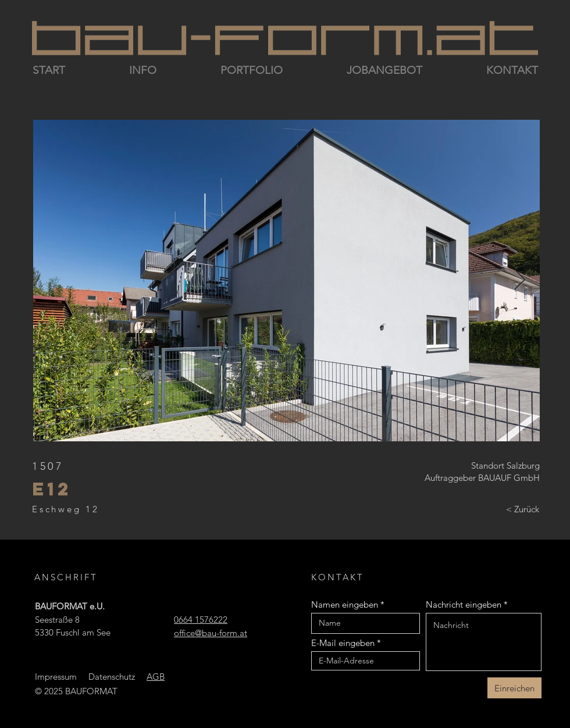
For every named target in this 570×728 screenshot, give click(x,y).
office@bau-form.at (211, 633)
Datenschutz (112, 677)
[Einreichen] (514, 688)
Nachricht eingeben (464, 604)
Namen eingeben (345, 604)
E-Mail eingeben (343, 643)
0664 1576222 (201, 620)
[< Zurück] (523, 509)
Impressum (56, 677)
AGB (156, 677)
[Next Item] (520, 281)
